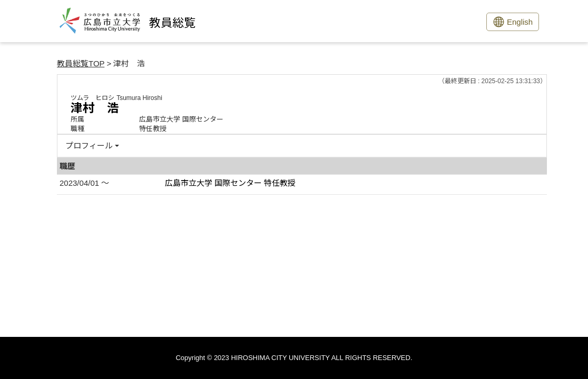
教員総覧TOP (81, 63)
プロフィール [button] (89, 146)
